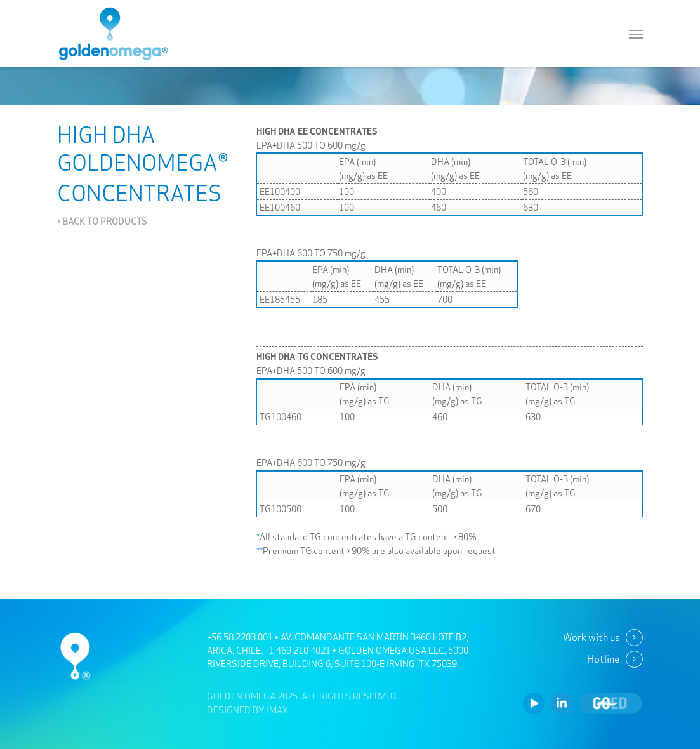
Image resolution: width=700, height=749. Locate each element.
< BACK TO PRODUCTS (102, 222)
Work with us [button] (591, 637)
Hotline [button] (604, 659)
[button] (636, 34)
